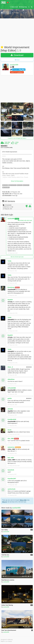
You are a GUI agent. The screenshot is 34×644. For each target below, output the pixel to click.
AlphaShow (11, 379)
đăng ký (5, 502)
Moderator (18, 447)
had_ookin (11, 458)
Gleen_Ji (10, 367)
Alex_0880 (11, 438)
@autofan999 (12, 289)
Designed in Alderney (7, 640)
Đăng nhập (23, 500)
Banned (17, 287)
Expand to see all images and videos (17, 138)
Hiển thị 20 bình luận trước (17, 257)
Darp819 (10, 300)
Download (17, 55)
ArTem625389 (12, 388)
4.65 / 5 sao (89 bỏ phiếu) (7, 148)
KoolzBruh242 (12, 419)
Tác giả (17, 219)
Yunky (9, 261)
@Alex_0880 (11, 449)
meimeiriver (11, 447)
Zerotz (9, 430)
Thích (16, 144)
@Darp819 (11, 319)
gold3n (10, 398)
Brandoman (11, 287)
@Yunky (10, 302)
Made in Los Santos (6, 641)
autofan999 (14, 65)
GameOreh (11, 470)
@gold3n (10, 411)
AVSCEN (10, 409)
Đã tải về (7, 144)
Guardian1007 (12, 479)
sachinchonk (11, 489)
